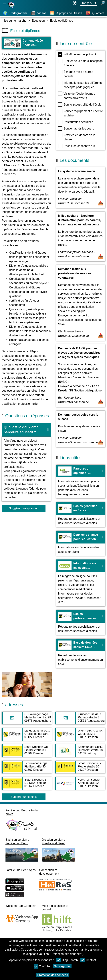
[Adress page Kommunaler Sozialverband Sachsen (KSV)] (80, 753)
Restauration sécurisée (76, 122)
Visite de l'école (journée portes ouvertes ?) (77, 96)
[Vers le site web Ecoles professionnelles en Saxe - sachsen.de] (81, 623)
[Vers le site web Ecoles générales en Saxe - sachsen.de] (81, 515)
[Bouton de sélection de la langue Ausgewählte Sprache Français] (89, 3)
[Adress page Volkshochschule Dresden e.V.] (80, 785)
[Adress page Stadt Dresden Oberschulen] (27, 753)
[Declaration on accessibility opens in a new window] (75, 3)
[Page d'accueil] (12, 8)
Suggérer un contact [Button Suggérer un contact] (24, 797)
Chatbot (88, 960)
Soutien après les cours (76, 129)
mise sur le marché (14, 21)
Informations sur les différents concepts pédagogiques (80, 85)
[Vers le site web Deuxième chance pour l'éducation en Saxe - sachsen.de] (81, 543)
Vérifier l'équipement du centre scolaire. (81, 113)
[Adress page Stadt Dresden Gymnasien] (80, 769)
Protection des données (53, 975)
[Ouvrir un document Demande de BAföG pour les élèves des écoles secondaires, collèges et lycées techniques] (81, 376)
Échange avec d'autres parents (76, 74)
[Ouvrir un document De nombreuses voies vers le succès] (81, 429)
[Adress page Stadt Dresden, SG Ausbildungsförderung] (27, 785)
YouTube (42, 966)
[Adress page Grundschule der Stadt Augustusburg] (80, 720)
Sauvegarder (62, 966)
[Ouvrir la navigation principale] (5, 4)
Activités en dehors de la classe (77, 137)
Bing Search (67, 960)
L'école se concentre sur (77, 146)
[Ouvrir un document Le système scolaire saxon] (81, 188)
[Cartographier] (15, 13)
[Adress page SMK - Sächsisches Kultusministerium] (80, 736)
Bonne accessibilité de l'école (80, 105)
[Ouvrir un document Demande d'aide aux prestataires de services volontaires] (81, 303)
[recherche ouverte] (103, 3)
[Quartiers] (95, 13)
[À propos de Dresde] (66, 13)
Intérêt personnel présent (77, 54)
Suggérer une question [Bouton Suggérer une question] (24, 508)
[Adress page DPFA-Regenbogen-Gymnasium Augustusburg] (27, 720)
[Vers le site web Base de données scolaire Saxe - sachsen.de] (81, 653)
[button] (26, 430)
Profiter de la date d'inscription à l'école (80, 63)
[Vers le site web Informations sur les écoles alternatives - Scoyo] (81, 583)
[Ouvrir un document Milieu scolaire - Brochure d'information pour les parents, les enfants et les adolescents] (81, 237)
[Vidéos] (38, 13)
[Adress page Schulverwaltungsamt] (27, 769)
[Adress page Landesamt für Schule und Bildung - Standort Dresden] (27, 736)
